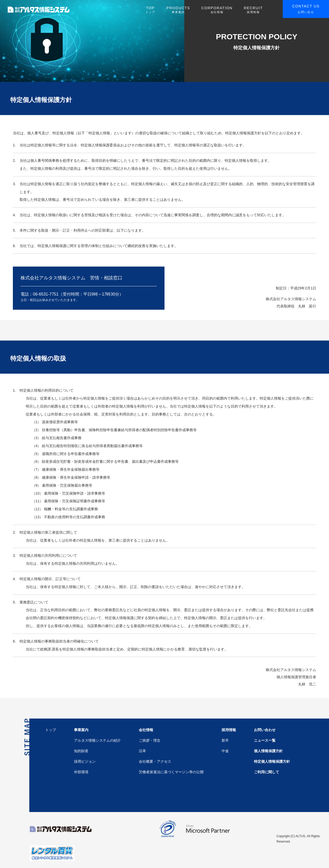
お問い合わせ (265, 730)
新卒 (225, 740)
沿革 (142, 751)
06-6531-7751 (46, 294)
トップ (51, 730)
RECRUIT (253, 10)
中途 (225, 751)
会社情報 (146, 730)
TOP (150, 10)
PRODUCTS (178, 10)
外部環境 (81, 772)
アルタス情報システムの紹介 (97, 740)
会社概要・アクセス (155, 761)
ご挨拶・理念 (150, 740)
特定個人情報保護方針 (272, 761)
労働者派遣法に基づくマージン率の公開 (171, 772)
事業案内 (81, 730)
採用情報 (229, 730)
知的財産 (81, 751)
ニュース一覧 (265, 740)
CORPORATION (217, 10)
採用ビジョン (85, 761)
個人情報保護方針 (268, 751)
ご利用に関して (267, 772)
